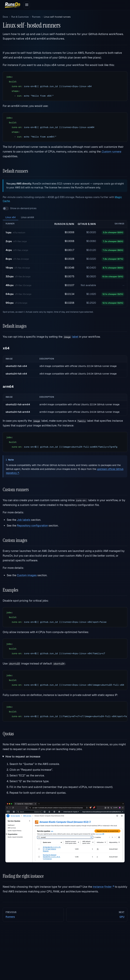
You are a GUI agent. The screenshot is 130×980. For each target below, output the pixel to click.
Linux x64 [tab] (10, 217)
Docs (5, 17)
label (75, 337)
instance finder (103, 887)
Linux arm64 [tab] (28, 217)
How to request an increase (23, 757)
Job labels (24, 520)
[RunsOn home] (13, 5)
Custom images (27, 575)
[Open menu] (27, 5)
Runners (36, 17)
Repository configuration (32, 526)
